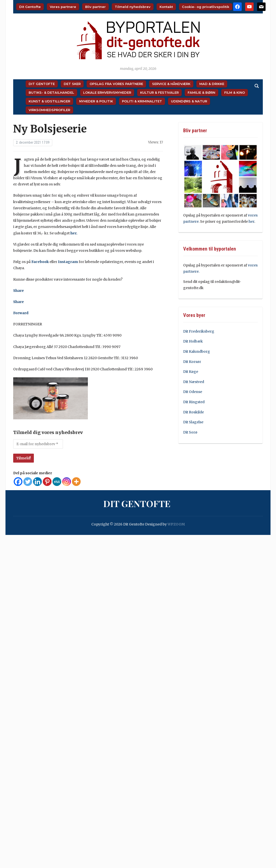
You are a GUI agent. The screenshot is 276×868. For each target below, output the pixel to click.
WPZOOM (176, 524)
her (251, 221)
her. (74, 233)
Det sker (72, 84)
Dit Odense (193, 392)
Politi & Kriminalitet (142, 101)
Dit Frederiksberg (199, 331)
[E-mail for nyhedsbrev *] (38, 444)
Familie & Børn (201, 92)
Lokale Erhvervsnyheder (107, 92)
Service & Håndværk (171, 84)
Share (19, 291)
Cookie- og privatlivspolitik (206, 7)
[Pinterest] (47, 482)
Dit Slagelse (193, 422)
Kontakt (166, 7)
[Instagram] (67, 482)
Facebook (40, 262)
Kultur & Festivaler (159, 92)
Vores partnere (63, 7)
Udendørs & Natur (189, 101)
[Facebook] (18, 482)
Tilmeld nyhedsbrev (133, 7)
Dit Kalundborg (197, 351)
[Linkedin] (37, 482)
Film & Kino (235, 92)
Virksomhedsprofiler (49, 110)
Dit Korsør (192, 362)
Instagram (68, 262)
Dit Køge (191, 372)
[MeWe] (57, 482)
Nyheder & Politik (96, 101)
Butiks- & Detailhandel (51, 92)
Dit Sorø (190, 432)
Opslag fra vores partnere (116, 84)
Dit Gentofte (30, 7)
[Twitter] (28, 482)
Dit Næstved (194, 382)
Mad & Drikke (212, 84)
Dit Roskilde (193, 412)
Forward (21, 313)
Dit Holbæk (193, 341)
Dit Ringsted (194, 402)
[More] (76, 482)
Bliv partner (95, 7)
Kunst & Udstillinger (49, 101)
